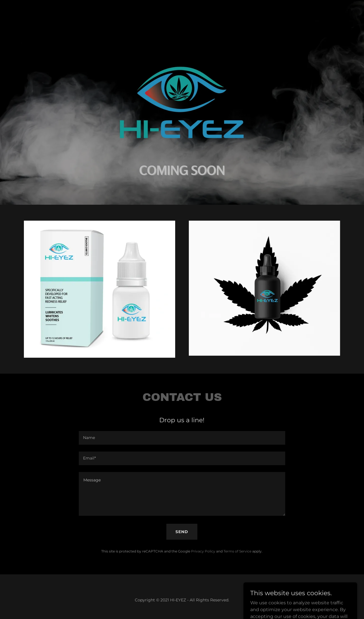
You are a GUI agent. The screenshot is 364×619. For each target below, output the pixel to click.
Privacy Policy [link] (203, 551)
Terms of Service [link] (237, 551)
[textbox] (182, 438)
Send (182, 532)
